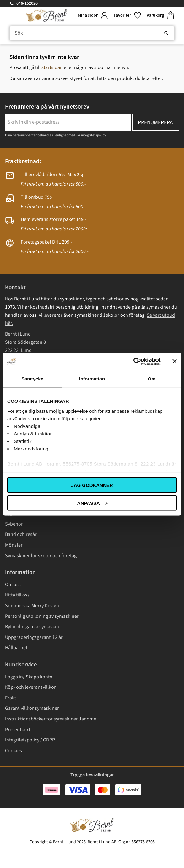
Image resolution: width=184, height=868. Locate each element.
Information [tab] (92, 379)
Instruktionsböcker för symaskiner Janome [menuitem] (51, 719)
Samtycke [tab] (32, 379)
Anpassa (92, 503)
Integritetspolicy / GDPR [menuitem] (30, 740)
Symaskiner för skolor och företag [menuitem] (41, 556)
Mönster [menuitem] (14, 545)
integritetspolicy (93, 135)
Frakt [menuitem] (11, 698)
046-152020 (27, 3)
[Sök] (166, 33)
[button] (128, 16)
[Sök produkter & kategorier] (92, 33)
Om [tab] (152, 379)
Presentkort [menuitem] (18, 730)
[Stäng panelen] (175, 361)
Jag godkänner (92, 485)
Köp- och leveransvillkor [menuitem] (30, 687)
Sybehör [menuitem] (14, 524)
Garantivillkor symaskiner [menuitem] (32, 708)
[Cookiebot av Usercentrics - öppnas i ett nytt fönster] (133, 361)
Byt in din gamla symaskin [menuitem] (32, 627)
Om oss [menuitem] (13, 585)
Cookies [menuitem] (14, 751)
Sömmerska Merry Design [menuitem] (32, 606)
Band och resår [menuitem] (21, 534)
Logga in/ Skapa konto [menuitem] (29, 677)
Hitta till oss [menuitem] (17, 595)
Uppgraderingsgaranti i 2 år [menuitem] (34, 637)
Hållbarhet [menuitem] (16, 648)
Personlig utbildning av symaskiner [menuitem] (42, 616)
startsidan (52, 67)
